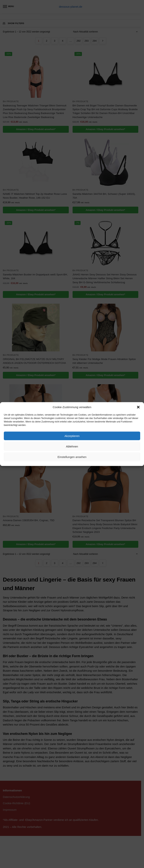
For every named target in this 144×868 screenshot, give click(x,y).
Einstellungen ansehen (72, 457)
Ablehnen (72, 446)
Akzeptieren (72, 436)
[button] (138, 407)
